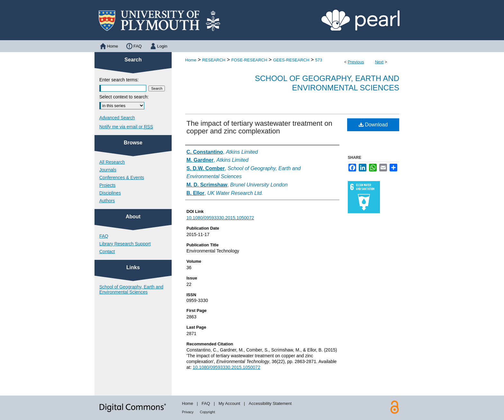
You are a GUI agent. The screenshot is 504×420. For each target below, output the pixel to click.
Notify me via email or (126, 127)
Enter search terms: (119, 80)
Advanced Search (117, 118)
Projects (108, 185)
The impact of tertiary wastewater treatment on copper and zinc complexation (259, 127)
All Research (112, 162)
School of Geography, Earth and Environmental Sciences (327, 83)
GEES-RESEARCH (291, 60)
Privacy (188, 412)
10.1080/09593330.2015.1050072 (220, 218)
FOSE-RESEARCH (249, 60)
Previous (356, 62)
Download (373, 125)
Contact (107, 251)
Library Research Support (125, 244)
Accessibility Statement (270, 403)
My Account (229, 403)
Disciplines (110, 193)
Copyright (207, 412)
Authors (107, 201)
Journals (108, 170)
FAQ (104, 236)
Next (379, 62)
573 (319, 60)
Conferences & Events (122, 178)
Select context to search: (124, 97)
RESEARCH (214, 60)
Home (191, 60)
